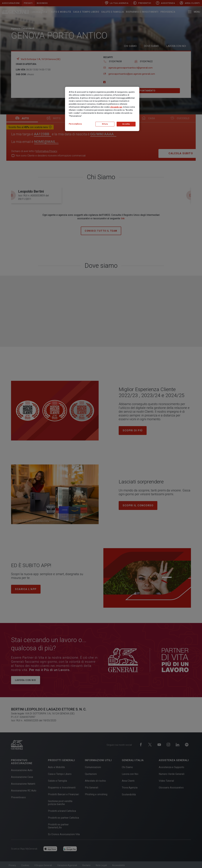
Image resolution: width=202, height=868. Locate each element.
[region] (102, 109)
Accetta (126, 124)
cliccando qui (116, 107)
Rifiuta (105, 124)
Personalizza (75, 124)
